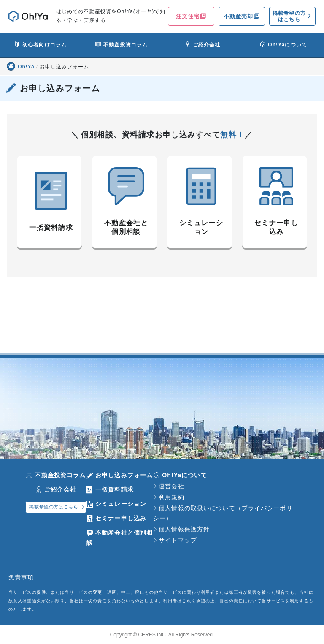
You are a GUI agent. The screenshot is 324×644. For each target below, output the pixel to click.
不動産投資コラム (126, 45)
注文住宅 (188, 16)
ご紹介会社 (207, 45)
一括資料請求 (115, 489)
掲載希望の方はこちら (289, 16)
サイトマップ (178, 540)
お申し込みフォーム (124, 475)
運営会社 (171, 486)
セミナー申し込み (121, 518)
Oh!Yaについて (288, 45)
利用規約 (171, 497)
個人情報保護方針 (184, 529)
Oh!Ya (27, 67)
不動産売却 (239, 16)
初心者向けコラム (45, 45)
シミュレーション (121, 504)
